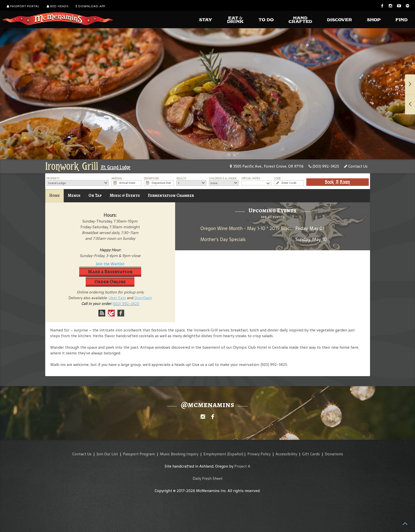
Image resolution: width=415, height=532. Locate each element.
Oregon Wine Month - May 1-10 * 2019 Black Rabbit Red (258, 228)
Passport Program (139, 454)
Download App (90, 6)
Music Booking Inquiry (179, 454)
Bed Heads (58, 6)
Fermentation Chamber (171, 195)
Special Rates (251, 178)
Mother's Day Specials (223, 239)
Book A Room (337, 182)
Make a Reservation (110, 272)
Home (54, 195)
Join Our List (107, 454)
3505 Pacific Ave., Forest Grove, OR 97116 (267, 166)
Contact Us (356, 166)
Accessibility (286, 454)
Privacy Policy (259, 454)
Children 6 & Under (223, 178)
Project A (242, 466)
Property (53, 178)
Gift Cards (311, 454)
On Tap (95, 195)
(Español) (235, 454)
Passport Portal (23, 6)
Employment (215, 454)
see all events (273, 217)
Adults (181, 178)
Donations (334, 454)
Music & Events (125, 195)
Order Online (110, 282)
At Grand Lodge (116, 167)
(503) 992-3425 (324, 166)
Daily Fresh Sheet (208, 478)
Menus (74, 195)
